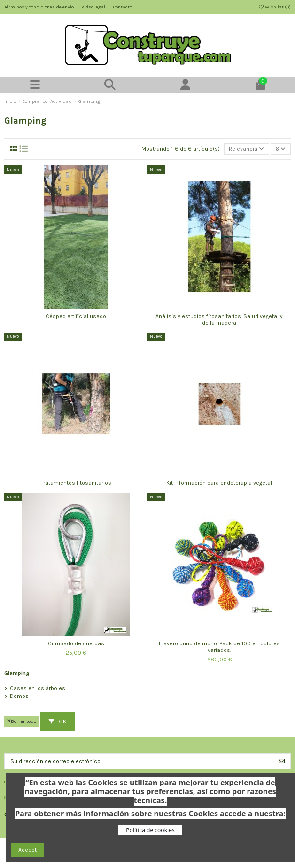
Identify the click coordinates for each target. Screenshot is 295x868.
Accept (27, 850)
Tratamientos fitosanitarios (76, 483)
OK (58, 721)
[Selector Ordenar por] (247, 149)
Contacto (123, 7)
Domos (19, 696)
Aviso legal (94, 7)
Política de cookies (150, 830)
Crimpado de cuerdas (76, 643)
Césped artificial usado (76, 316)
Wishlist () (274, 7)
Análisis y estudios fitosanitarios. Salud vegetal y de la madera (219, 319)
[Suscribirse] (282, 761)
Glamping (17, 673)
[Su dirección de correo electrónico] (139, 761)
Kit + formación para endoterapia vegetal (219, 483)
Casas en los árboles (38, 688)
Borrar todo (22, 721)
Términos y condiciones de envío (39, 7)
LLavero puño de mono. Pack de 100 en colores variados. (219, 647)
